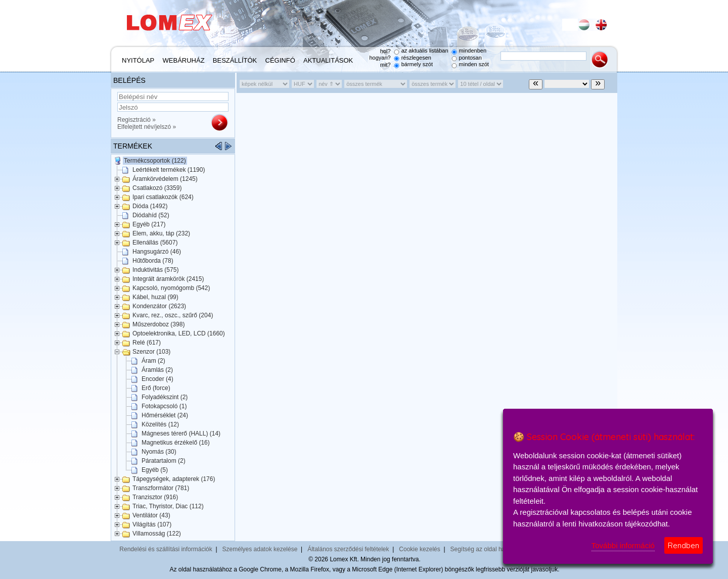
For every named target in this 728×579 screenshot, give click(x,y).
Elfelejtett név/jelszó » (147, 127)
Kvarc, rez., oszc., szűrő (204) (173, 315)
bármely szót (417, 64)
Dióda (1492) (150, 206)
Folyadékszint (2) (165, 397)
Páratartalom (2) (164, 461)
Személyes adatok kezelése (260, 549)
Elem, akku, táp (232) (161, 233)
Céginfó (280, 60)
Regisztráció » (136, 120)
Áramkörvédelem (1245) (165, 179)
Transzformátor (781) (161, 488)
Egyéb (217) (149, 224)
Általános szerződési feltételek (348, 549)
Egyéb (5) (155, 470)
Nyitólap (138, 60)
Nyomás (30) (159, 452)
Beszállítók (235, 60)
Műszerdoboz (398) (158, 324)
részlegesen (416, 58)
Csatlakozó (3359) (157, 188)
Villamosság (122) (157, 534)
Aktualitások (328, 60)
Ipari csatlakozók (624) (163, 197)
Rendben (684, 545)
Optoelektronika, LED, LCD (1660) (179, 333)
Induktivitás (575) (155, 270)
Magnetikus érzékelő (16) (176, 443)
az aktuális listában (425, 51)
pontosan (470, 58)
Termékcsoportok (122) (155, 161)
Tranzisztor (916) (155, 497)
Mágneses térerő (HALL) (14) (181, 433)
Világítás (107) (152, 524)
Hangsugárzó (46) (157, 252)
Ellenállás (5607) (155, 243)
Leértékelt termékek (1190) (169, 170)
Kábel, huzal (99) (155, 297)
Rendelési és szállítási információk (166, 549)
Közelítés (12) (160, 424)
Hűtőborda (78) (153, 261)
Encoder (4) (157, 379)
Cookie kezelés (419, 549)
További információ (623, 545)
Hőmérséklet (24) (165, 415)
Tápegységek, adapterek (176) (174, 479)
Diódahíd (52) (151, 215)
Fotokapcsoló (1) (164, 406)
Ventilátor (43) (151, 515)
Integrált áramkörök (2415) (168, 279)
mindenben (473, 51)
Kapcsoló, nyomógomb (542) (171, 288)
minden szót (474, 64)
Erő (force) (156, 388)
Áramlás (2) (157, 370)
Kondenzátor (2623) (159, 306)
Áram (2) (153, 361)
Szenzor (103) (151, 352)
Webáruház (184, 60)
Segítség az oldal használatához (494, 549)
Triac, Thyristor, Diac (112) (168, 506)
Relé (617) (147, 343)
